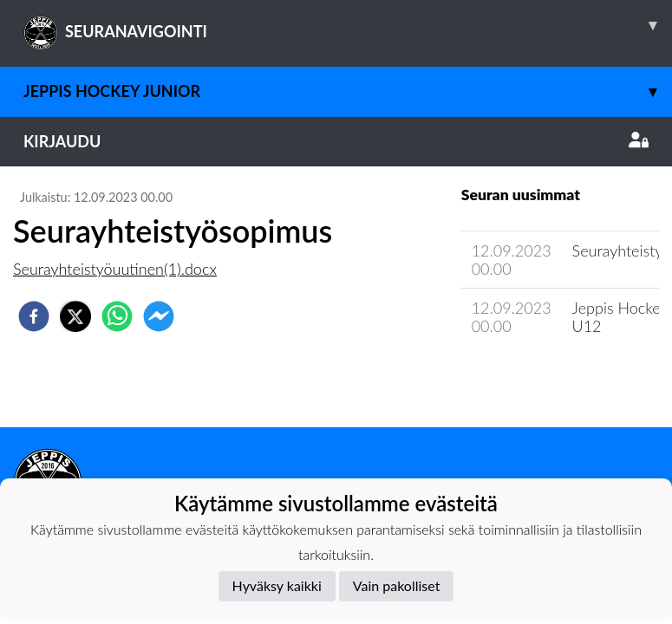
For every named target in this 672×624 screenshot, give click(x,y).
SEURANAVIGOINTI (348, 25)
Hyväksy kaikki (277, 585)
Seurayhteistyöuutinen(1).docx (115, 269)
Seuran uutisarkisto (538, 376)
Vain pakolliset (397, 585)
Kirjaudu (336, 141)
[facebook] (34, 316)
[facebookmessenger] (159, 316)
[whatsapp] (117, 316)
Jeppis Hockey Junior (348, 91)
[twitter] (75, 316)
